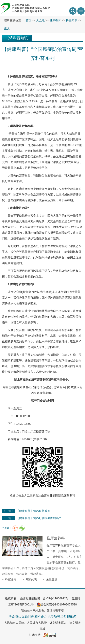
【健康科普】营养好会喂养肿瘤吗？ (39, 518)
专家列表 (31, 579)
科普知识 (20, 38)
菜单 (80, 12)
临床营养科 (68, 496)
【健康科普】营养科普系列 (33, 511)
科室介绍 (11, 579)
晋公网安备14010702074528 (57, 604)
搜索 (73, 11)
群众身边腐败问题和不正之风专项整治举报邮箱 (42, 617)
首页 (29, 20)
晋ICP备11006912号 (56, 598)
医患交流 (52, 579)
